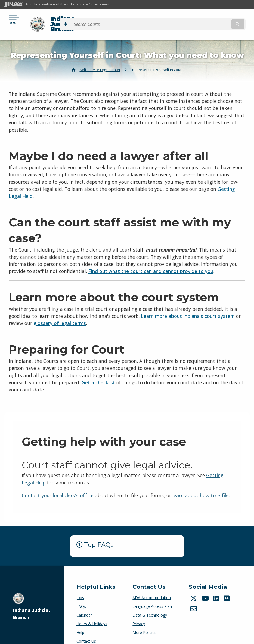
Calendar (84, 606)
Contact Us (86, 632)
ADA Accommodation (152, 588)
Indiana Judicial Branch (83, 19)
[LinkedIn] (217, 589)
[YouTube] (206, 589)
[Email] (194, 599)
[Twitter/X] (194, 589)
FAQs (81, 597)
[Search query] (213, 19)
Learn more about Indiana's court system (188, 307)
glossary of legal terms (60, 314)
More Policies (144, 623)
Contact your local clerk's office (58, 486)
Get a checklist (98, 373)
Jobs (80, 588)
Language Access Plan (152, 597)
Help (80, 623)
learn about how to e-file (201, 486)
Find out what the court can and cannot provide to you (151, 262)
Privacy (139, 614)
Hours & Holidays (92, 614)
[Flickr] (227, 589)
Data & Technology (150, 606)
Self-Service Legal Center (100, 60)
